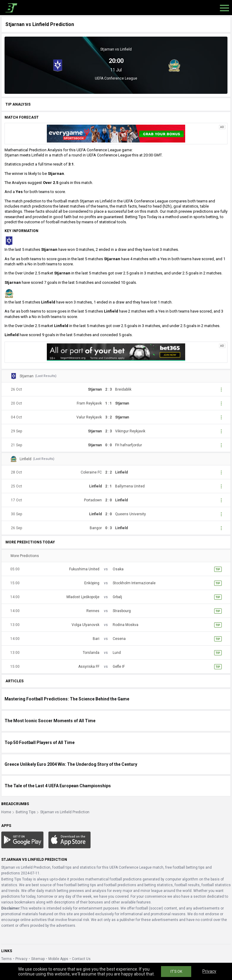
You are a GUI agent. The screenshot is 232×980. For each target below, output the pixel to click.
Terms (6, 959)
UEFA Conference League (116, 78)
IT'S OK (176, 972)
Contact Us (81, 959)
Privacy (21, 959)
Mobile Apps (58, 959)
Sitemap (38, 959)
